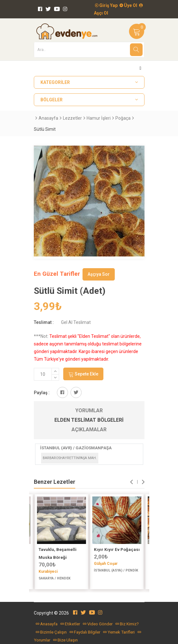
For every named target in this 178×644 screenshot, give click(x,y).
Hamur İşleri (99, 118)
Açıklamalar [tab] (89, 429)
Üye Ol (128, 5)
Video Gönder (98, 624)
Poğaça (123, 118)
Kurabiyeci (48, 571)
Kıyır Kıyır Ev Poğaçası (117, 549)
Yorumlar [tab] (89, 410)
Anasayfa (48, 118)
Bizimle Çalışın (51, 632)
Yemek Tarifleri (119, 632)
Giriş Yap (106, 5)
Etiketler (70, 624)
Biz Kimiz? (127, 624)
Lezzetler (72, 118)
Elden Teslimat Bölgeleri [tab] (89, 420)
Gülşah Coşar (106, 564)
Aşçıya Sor (99, 274)
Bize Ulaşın (65, 640)
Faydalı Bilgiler (85, 632)
